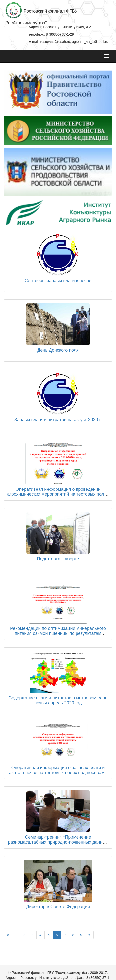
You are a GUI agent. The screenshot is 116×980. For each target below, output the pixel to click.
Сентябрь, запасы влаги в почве (58, 281)
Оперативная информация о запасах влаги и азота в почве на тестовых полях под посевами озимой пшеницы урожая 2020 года (58, 773)
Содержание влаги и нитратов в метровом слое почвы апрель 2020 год (58, 700)
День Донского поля (58, 350)
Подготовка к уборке (58, 559)
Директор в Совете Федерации (58, 907)
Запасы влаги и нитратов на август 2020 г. (58, 420)
